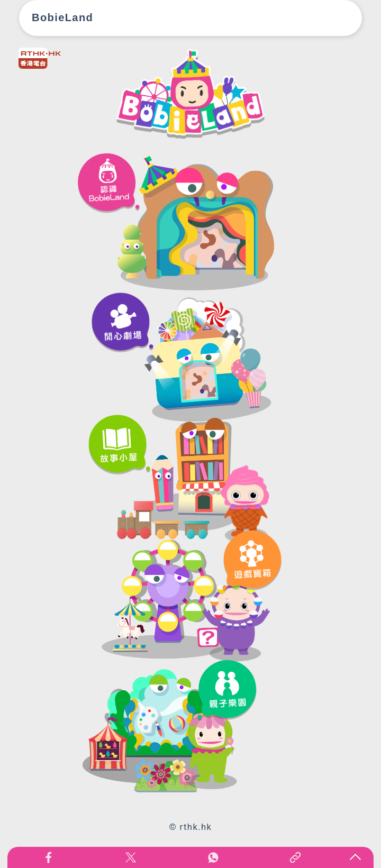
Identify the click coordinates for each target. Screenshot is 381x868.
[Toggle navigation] (340, 18)
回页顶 (355, 857)
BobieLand (62, 17)
